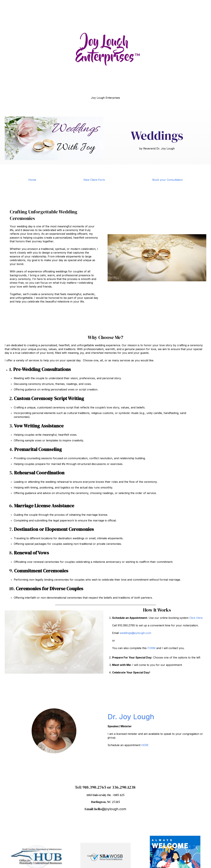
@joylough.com (114, 809)
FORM (151, 648)
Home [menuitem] (32, 180)
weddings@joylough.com (135, 633)
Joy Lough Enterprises (106, 98)
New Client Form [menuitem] (94, 180)
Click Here (196, 618)
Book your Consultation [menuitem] (168, 180)
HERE (145, 745)
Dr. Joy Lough (131, 717)
